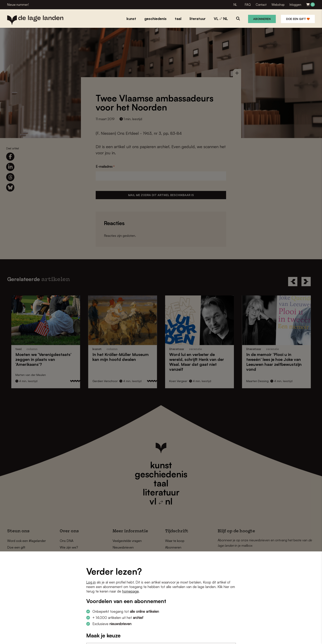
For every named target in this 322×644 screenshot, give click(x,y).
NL (235, 5)
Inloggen (295, 5)
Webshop (278, 5)
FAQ (248, 5)
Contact (261, 5)
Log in (91, 582)
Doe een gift (298, 19)
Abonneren (262, 19)
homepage (130, 591)
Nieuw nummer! (18, 5)
